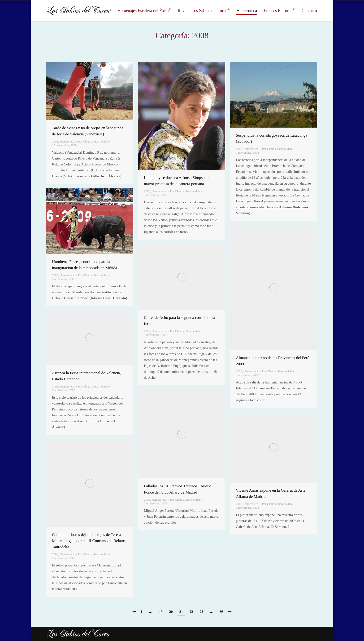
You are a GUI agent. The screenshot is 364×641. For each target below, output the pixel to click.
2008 (55, 141)
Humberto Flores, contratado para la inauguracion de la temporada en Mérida (84, 265)
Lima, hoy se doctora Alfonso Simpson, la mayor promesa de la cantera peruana (178, 181)
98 (222, 612)
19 (161, 612)
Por (93, 141)
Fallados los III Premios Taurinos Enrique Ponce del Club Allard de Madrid (178, 489)
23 (201, 612)
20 (171, 612)
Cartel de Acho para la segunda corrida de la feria (180, 321)
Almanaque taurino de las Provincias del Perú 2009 (273, 361)
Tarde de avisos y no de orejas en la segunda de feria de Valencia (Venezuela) (88, 131)
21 (181, 612)
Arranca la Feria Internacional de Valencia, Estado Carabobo (86, 376)
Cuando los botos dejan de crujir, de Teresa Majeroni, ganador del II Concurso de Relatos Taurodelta (89, 541)
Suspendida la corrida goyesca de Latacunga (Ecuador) (272, 138)
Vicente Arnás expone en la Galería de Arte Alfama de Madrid (271, 493)
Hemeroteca (67, 141)
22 (191, 612)
